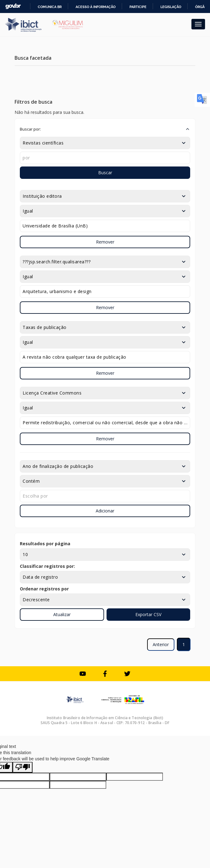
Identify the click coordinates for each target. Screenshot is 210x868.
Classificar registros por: (47, 566)
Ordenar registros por (44, 589)
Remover (105, 242)
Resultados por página (45, 544)
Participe (138, 7)
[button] (105, 129)
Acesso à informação (96, 7)
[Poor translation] (23, 767)
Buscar (105, 173)
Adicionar (105, 511)
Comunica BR (50, 7)
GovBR (13, 6)
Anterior (161, 644)
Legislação (171, 7)
